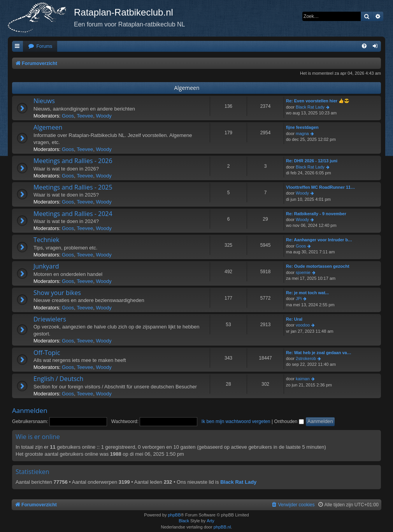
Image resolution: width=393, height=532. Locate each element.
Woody (104, 116)
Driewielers (50, 319)
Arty (211, 521)
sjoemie (303, 272)
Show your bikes (57, 293)
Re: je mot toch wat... (307, 293)
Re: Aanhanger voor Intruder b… (319, 240)
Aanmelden (30, 410)
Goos (68, 116)
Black (184, 521)
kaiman (303, 379)
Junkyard (46, 266)
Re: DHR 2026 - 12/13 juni (312, 161)
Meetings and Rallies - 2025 (73, 187)
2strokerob (306, 358)
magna (302, 133)
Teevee (85, 116)
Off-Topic (47, 353)
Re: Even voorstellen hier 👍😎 (318, 101)
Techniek (46, 240)
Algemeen (187, 88)
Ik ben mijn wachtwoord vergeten (236, 421)
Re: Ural (294, 319)
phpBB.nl (222, 527)
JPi (299, 298)
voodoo (303, 325)
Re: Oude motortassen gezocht (318, 266)
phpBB (174, 515)
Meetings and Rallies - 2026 (73, 161)
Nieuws (44, 101)
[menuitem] (40, 47)
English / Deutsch (58, 379)
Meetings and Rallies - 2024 (73, 214)
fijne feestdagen (302, 127)
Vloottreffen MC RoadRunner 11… (320, 187)
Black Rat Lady (310, 107)
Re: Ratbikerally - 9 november (316, 214)
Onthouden (289, 421)
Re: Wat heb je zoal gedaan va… (319, 353)
